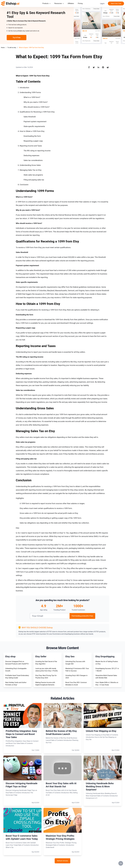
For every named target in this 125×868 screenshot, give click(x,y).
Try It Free (17, 37)
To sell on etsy (12, 48)
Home (3, 48)
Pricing (80, 3)
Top (121, 863)
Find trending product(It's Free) (82, 616)
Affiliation (71, 3)
